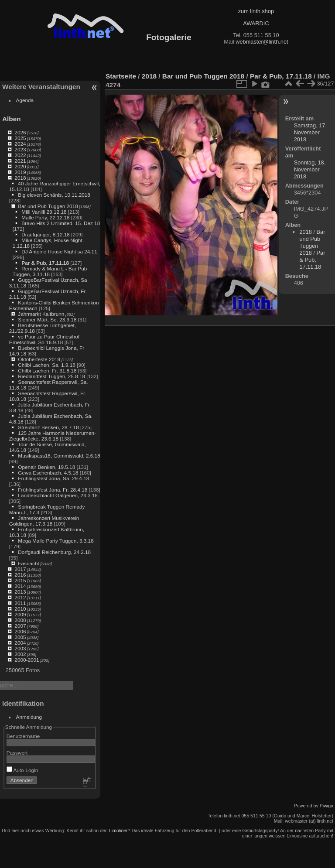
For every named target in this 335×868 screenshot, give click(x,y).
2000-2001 (27, 660)
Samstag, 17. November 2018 (310, 132)
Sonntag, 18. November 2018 (310, 169)
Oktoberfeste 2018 (39, 359)
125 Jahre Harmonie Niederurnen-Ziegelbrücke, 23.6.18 (53, 436)
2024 (20, 144)
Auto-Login (22, 770)
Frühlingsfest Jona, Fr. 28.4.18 (53, 490)
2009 (20, 614)
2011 (20, 603)
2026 (20, 132)
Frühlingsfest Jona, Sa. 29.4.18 (53, 478)
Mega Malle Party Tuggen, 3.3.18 (56, 541)
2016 (20, 575)
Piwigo (326, 806)
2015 (20, 580)
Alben (12, 119)
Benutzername (23, 736)
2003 (20, 648)
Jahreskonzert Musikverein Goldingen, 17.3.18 (44, 521)
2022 (20, 155)
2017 (20, 569)
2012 (20, 597)
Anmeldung (29, 717)
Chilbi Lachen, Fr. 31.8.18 (47, 371)
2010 (20, 609)
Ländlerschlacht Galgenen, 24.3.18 (58, 495)
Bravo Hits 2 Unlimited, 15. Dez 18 (61, 223)
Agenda (25, 100)
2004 (20, 643)
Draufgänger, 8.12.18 (46, 234)
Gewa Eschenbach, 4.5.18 (48, 473)
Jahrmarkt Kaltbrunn (41, 314)
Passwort (17, 753)
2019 (20, 172)
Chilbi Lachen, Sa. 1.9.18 (46, 365)
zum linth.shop (256, 11)
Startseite (121, 76)
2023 (20, 149)
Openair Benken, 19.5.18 (46, 467)
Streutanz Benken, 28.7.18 (48, 427)
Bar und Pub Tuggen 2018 (48, 206)
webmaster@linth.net (262, 42)
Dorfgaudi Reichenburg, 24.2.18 (54, 552)
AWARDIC (256, 23)
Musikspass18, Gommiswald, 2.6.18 (59, 456)
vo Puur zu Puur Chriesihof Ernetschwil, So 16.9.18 (44, 339)
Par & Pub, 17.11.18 (45, 263)
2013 (20, 592)
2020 (20, 166)
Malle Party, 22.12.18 (45, 217)
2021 (20, 161)
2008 (20, 620)
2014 (20, 586)
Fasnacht (28, 563)
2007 (20, 626)
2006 (20, 631)
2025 (20, 138)
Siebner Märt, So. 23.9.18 (47, 320)
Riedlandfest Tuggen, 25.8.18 (51, 376)
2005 (20, 637)
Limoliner (118, 830)
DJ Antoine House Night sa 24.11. (60, 251)
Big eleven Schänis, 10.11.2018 (54, 195)
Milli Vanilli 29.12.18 (44, 212)
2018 (20, 178)
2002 (20, 654)
